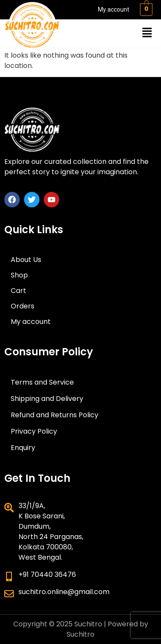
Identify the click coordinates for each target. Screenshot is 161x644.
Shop (19, 275)
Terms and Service (42, 382)
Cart (18, 291)
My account (114, 9)
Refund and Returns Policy (55, 415)
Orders (23, 306)
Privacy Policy (34, 431)
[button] (147, 33)
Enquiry (23, 448)
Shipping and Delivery (47, 399)
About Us (26, 260)
